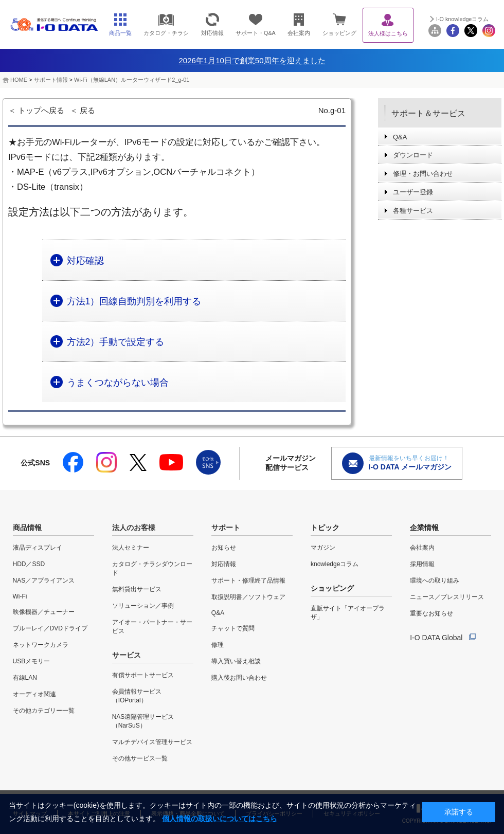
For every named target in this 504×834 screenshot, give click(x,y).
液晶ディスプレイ (38, 548)
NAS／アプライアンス (44, 581)
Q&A (400, 137)
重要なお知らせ (431, 613)
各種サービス (413, 211)
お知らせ (224, 548)
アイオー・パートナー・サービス (152, 627)
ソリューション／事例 (143, 606)
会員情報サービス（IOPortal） (137, 696)
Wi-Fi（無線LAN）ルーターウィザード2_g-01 (132, 80)
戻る (87, 110)
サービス (127, 655)
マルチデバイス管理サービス (152, 742)
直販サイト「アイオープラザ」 (348, 613)
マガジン (323, 548)
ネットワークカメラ (41, 645)
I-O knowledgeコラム (462, 19)
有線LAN (25, 678)
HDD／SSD (29, 564)
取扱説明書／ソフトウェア (248, 597)
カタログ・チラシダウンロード (152, 568)
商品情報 (27, 528)
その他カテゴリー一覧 (44, 711)
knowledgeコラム (335, 564)
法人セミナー (131, 548)
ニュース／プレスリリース (447, 597)
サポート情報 (51, 80)
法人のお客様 (134, 528)
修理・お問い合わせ (423, 174)
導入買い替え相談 (236, 661)
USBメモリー (32, 661)
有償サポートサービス (143, 675)
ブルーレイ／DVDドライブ (50, 628)
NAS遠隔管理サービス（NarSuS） (143, 721)
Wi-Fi (20, 596)
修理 (218, 645)
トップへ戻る (41, 110)
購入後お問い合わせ (239, 678)
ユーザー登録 (413, 192)
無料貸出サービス (137, 589)
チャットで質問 (233, 628)
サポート (226, 528)
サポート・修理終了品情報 (248, 581)
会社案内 (422, 548)
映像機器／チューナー (44, 612)
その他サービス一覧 (140, 758)
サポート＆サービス (428, 113)
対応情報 (224, 564)
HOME (19, 80)
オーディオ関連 (34, 694)
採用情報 (422, 564)
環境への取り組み (435, 581)
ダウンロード (413, 155)
